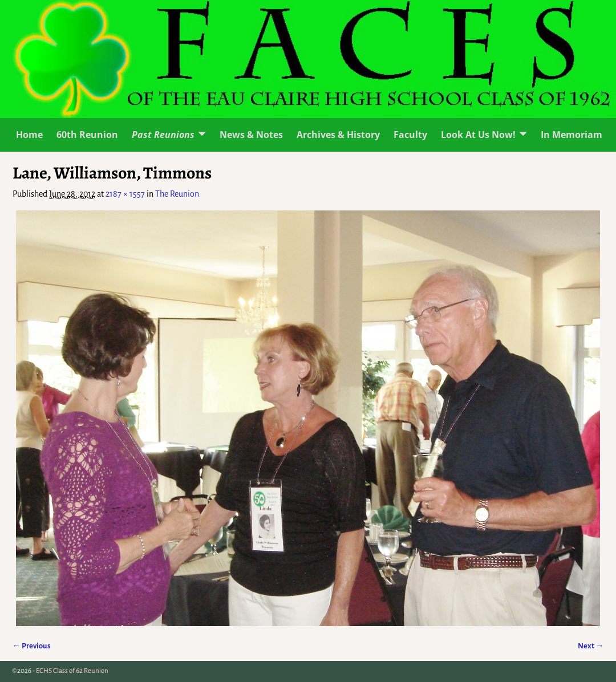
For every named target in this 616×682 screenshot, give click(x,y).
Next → (591, 646)
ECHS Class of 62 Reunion (72, 671)
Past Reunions (163, 135)
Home (29, 135)
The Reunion (177, 194)
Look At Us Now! (478, 135)
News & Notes (251, 135)
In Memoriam (572, 135)
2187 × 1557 (125, 194)
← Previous (32, 646)
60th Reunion (87, 135)
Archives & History (338, 135)
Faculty (410, 135)
